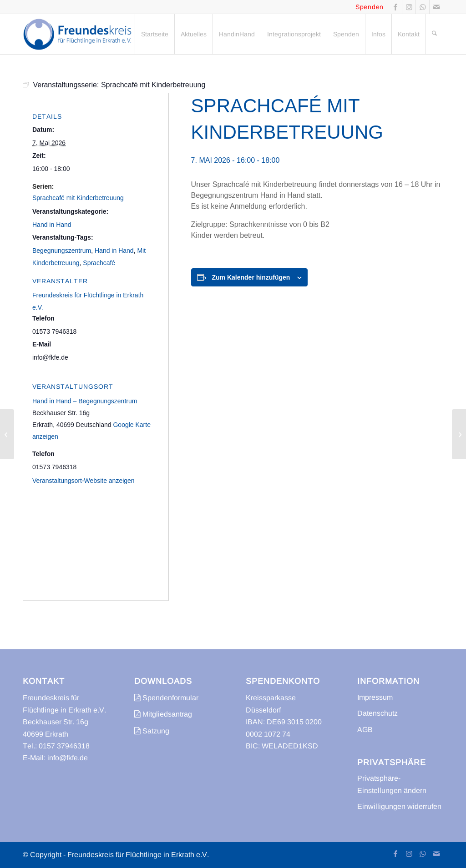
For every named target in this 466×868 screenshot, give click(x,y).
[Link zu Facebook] (395, 7)
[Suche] (434, 34)
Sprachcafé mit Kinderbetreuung (78, 198)
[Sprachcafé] (7, 434)
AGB (365, 730)
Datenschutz (377, 713)
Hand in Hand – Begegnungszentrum (85, 401)
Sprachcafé (99, 263)
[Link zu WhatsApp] (423, 7)
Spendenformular (166, 698)
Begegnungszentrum (62, 251)
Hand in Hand (52, 225)
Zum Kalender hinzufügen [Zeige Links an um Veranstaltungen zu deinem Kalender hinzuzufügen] (251, 277)
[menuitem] (154, 34)
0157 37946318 (64, 746)
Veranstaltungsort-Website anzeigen (84, 481)
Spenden (370, 7)
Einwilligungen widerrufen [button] (399, 806)
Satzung (152, 731)
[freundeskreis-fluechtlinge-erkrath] (80, 34)
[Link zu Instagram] (409, 7)
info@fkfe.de (68, 758)
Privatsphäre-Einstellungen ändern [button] (392, 784)
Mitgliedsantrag (163, 714)
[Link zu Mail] (436, 7)
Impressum (375, 697)
